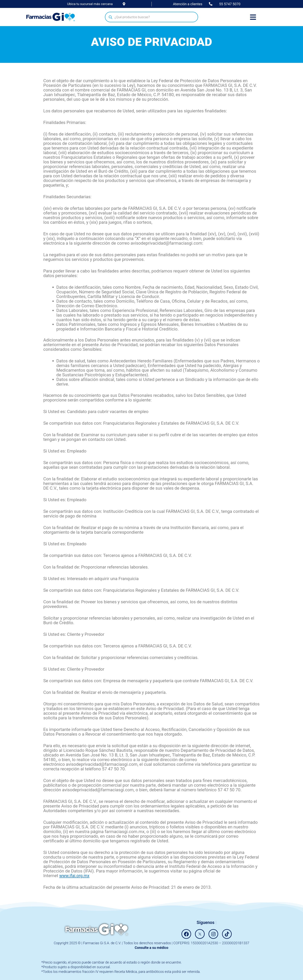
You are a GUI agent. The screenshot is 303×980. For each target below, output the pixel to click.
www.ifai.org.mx (75, 876)
